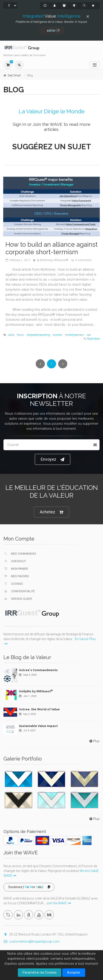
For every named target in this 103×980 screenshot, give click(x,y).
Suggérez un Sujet (52, 147)
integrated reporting (38, 335)
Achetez (51, 512)
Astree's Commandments (38, 670)
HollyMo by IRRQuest (36, 691)
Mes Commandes (20, 553)
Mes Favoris (16, 576)
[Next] (63, 364)
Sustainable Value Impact (38, 726)
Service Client (18, 599)
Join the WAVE (47, 124)
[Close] (88, 16)
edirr (52, 31)
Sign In (19, 124)
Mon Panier (16, 569)
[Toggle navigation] (95, 65)
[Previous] (40, 364)
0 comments (83, 260)
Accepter (74, 972)
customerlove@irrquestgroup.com (31, 941)
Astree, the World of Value (39, 709)
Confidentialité (19, 591)
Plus (94, 741)
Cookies (13, 584)
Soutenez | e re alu (29, 887)
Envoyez (53, 459)
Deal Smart (14, 75)
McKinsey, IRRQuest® (54, 260)
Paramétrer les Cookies (40, 972)
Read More (93, 339)
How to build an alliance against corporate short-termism (51, 248)
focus (20, 335)
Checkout (15, 561)
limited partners (75, 335)
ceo (89, 335)
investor (57, 335)
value (11, 335)
